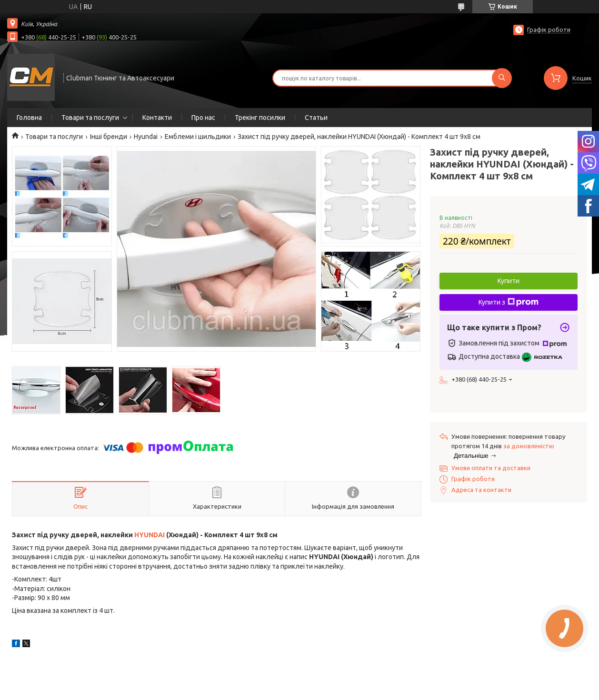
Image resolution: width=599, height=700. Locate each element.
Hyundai (146, 137)
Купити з (509, 302)
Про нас (203, 118)
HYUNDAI (150, 535)
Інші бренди (109, 137)
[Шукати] (502, 78)
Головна (29, 118)
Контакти (157, 118)
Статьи (316, 118)
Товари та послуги (90, 118)
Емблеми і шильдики (198, 137)
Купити (509, 281)
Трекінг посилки (260, 118)
